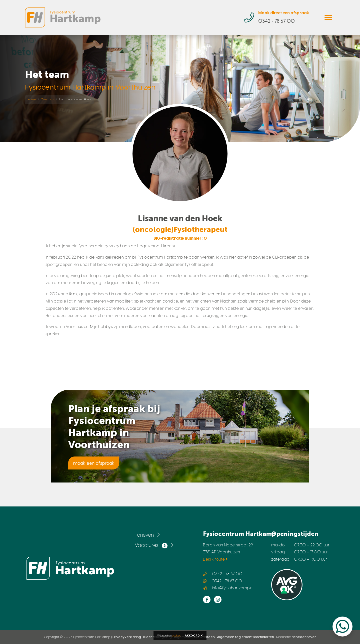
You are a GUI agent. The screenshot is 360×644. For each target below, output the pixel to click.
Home (32, 99)
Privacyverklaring (127, 637)
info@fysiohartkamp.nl (233, 588)
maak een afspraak (94, 463)
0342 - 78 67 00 (227, 574)
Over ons (47, 99)
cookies (176, 636)
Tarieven (147, 535)
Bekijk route (215, 559)
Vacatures (154, 545)
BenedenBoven (304, 637)
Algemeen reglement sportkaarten (245, 637)
